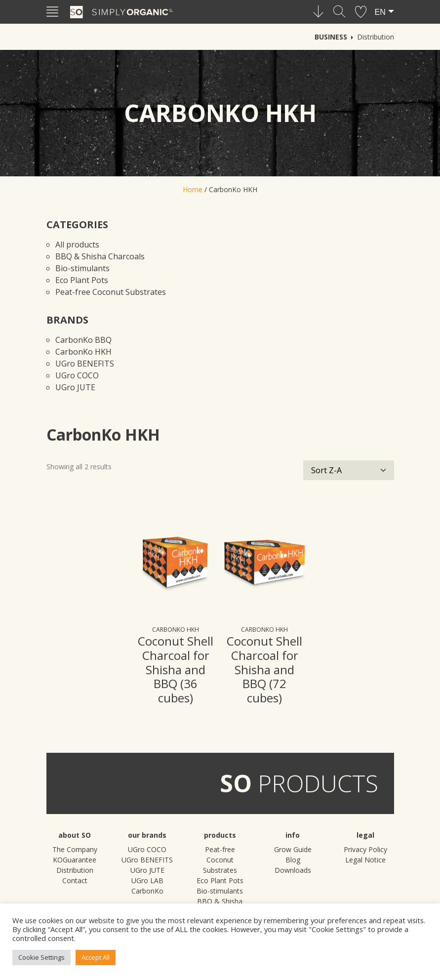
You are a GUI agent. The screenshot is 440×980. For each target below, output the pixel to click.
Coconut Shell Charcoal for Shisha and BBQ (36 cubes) (176, 669)
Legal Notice (365, 860)
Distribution (376, 37)
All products (77, 245)
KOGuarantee (75, 860)
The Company (75, 849)
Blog (293, 860)
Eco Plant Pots (82, 280)
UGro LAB (147, 880)
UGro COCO (77, 375)
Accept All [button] (96, 957)
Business (331, 37)
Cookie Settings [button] (41, 957)
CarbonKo (147, 891)
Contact (75, 880)
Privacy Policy (365, 849)
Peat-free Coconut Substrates (111, 292)
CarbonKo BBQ (83, 340)
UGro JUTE (75, 387)
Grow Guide (293, 849)
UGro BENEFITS (85, 364)
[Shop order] (349, 470)
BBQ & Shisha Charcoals (100, 256)
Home (193, 189)
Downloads (293, 870)
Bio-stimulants (82, 268)
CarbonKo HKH (83, 352)
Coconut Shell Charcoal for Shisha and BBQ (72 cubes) (264, 669)
